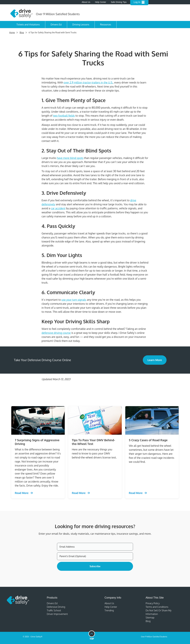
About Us (86, 2)
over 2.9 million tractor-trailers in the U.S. (88, 82)
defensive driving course (56, 333)
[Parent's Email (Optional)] (95, 556)
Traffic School (54, 610)
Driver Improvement (57, 614)
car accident (58, 208)
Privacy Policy (153, 603)
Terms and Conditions (157, 607)
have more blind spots (70, 158)
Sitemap (150, 618)
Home (12, 32)
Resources (106, 25)
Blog (148, 621)
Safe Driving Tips (119, 2)
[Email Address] (95, 547)
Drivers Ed (56, 25)
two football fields (64, 116)
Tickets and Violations (28, 25)
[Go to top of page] (92, 635)
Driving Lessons (81, 25)
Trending (109, 610)
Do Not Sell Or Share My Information (159, 612)
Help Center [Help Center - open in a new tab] (101, 2)
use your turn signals (74, 300)
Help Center (111, 607)
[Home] (22, 13)
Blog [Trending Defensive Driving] (22, 32)
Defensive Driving (56, 607)
